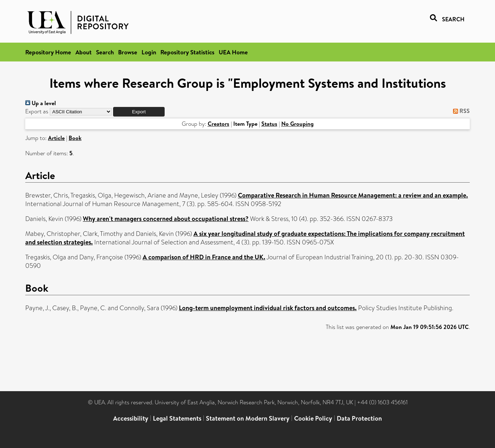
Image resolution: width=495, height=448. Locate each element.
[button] (139, 112)
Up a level (41, 103)
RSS (460, 111)
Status (269, 124)
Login (149, 52)
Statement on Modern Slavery (248, 418)
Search (105, 52)
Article (56, 138)
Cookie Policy (313, 418)
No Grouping (297, 124)
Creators (219, 124)
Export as (37, 111)
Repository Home (48, 52)
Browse (128, 52)
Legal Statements (177, 418)
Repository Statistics (187, 52)
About (84, 52)
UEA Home (233, 52)
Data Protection (359, 418)
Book (75, 138)
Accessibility (131, 418)
